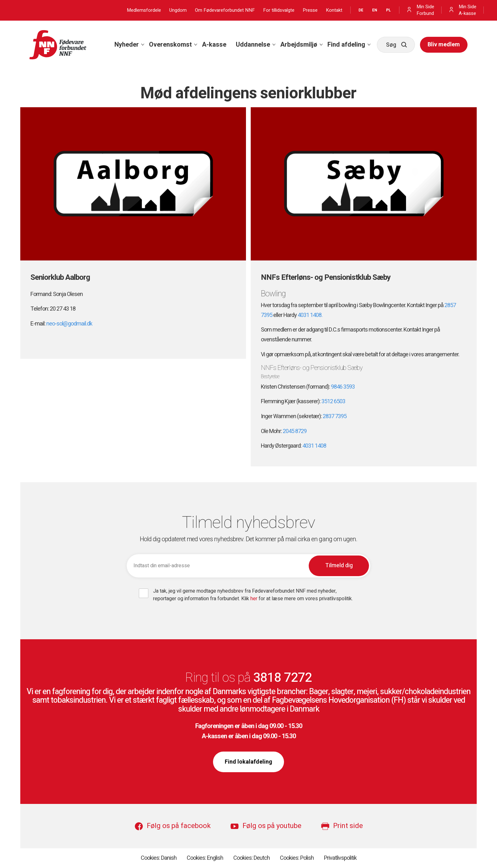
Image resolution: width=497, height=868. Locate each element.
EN (375, 10)
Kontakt (334, 10)
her (255, 599)
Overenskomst (170, 45)
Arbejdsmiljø (299, 45)
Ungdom (178, 10)
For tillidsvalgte (279, 10)
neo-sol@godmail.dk (69, 324)
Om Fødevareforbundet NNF (225, 10)
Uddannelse (253, 45)
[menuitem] (127, 45)
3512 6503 (333, 401)
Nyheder (127, 45)
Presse (310, 10)
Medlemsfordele (144, 10)
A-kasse (214, 45)
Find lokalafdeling (248, 762)
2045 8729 (295, 431)
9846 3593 (343, 387)
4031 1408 (314, 446)
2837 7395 (335, 416)
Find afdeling (346, 45)
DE (361, 10)
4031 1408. (310, 315)
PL (388, 10)
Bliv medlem (444, 45)
